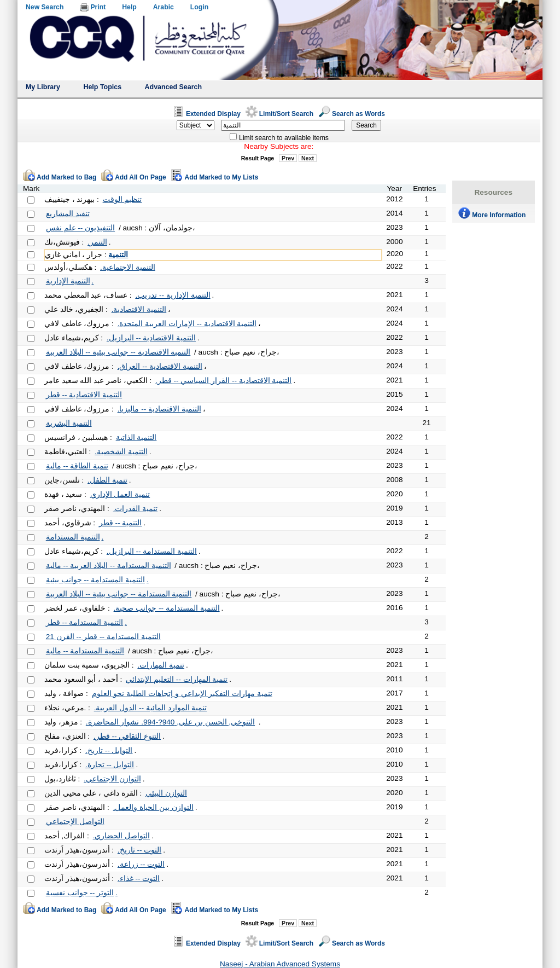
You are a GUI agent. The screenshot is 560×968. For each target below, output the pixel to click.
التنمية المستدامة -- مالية (85, 651)
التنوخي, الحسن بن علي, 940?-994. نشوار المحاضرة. (170, 722)
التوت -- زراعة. (141, 864)
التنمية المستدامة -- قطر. (86, 622)
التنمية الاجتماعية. (128, 267)
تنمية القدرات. (136, 509)
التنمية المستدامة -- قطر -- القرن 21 (103, 637)
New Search (45, 7)
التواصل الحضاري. (122, 836)
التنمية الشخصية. (121, 452)
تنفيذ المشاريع (68, 214)
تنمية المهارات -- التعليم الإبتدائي (177, 679)
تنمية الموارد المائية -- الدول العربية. (151, 708)
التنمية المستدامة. (75, 537)
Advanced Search (174, 87)
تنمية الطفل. (107, 480)
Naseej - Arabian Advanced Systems (280, 964)
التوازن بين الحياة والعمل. (153, 807)
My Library (43, 87)
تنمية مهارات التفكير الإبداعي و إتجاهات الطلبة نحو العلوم (182, 694)
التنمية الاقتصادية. (139, 309)
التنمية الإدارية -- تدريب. (173, 295)
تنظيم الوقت (122, 199)
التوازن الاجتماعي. (112, 779)
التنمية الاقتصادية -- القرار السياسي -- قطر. (224, 381)
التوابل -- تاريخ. (109, 750)
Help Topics (102, 87)
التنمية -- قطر (121, 523)
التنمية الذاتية (136, 437)
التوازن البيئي (166, 793)
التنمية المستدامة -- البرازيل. (152, 551)
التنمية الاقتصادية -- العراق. (160, 366)
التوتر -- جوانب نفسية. (82, 893)
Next (308, 158)
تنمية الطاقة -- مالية (77, 466)
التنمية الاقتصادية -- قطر (84, 395)
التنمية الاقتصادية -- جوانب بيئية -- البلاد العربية (118, 352)
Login (199, 7)
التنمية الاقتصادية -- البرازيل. (151, 338)
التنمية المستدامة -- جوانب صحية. (167, 608)
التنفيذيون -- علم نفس (80, 228)
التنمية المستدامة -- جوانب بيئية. (97, 580)
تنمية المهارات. (161, 665)
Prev (288, 158)
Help (129, 7)
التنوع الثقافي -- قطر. (127, 736)
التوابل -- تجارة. (110, 765)
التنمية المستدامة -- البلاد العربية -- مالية (109, 566)
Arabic (164, 7)
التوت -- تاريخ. (139, 850)
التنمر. (97, 242)
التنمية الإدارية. (70, 281)
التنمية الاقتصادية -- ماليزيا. (159, 409)
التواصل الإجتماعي (75, 822)
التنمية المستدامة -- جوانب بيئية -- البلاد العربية (119, 594)
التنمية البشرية (69, 423)
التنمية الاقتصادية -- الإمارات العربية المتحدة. (187, 324)
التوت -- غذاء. (139, 879)
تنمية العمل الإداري (120, 494)
